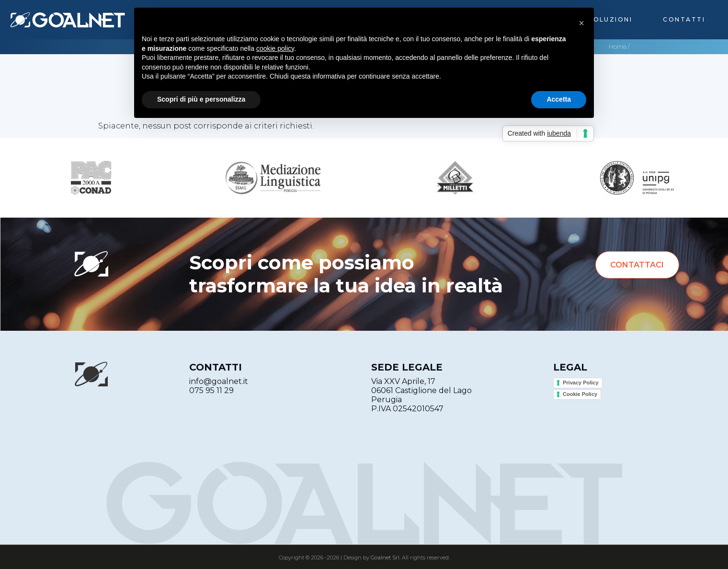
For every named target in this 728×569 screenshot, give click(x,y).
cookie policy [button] (275, 48)
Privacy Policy (581, 383)
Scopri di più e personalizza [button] (201, 99)
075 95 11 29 (211, 390)
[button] (581, 23)
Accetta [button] (559, 99)
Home (618, 47)
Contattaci (637, 265)
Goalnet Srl (385, 557)
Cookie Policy (580, 394)
